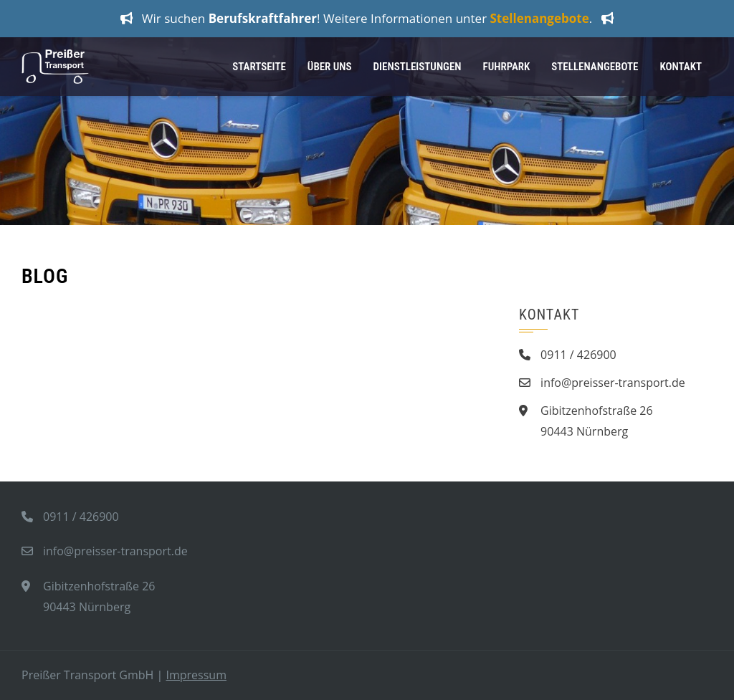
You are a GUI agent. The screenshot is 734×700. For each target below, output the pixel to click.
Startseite (259, 67)
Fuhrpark (507, 67)
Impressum (196, 675)
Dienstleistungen (418, 67)
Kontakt (681, 67)
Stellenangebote (595, 67)
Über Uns (330, 67)
